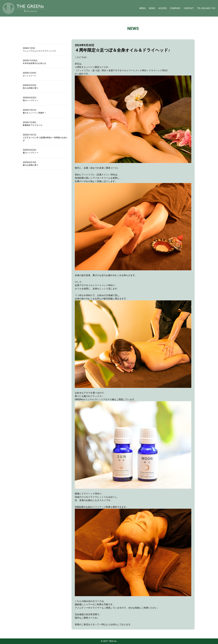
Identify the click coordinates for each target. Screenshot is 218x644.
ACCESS (162, 8)
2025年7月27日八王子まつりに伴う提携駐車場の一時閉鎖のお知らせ (45, 138)
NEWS (152, 8)
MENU (142, 8)
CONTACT (189, 8)
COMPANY (175, 8)
